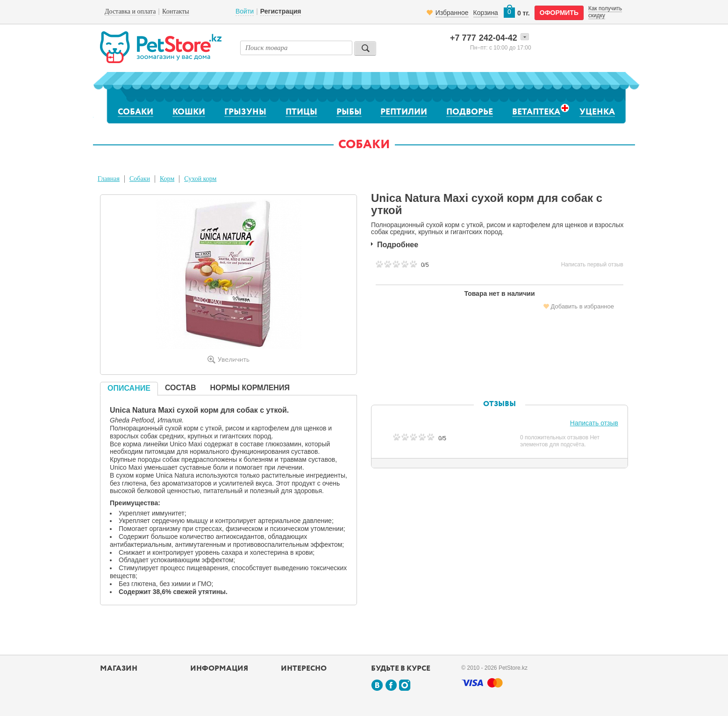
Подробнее (398, 245)
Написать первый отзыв (592, 265)
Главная (109, 179)
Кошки (189, 112)
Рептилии (404, 112)
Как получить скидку (605, 12)
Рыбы (349, 112)
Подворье (470, 112)
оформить (559, 13)
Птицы (301, 112)
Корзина (486, 13)
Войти (245, 11)
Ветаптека (536, 112)
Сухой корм (200, 179)
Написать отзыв (594, 423)
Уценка (597, 112)
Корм (167, 179)
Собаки (136, 112)
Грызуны (245, 112)
